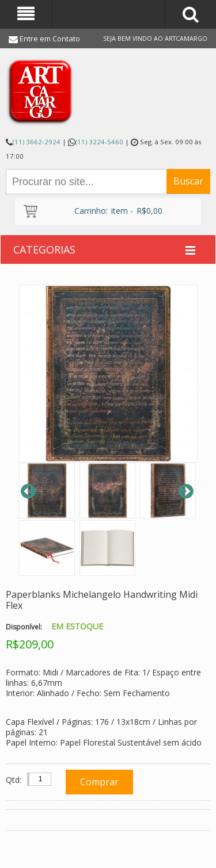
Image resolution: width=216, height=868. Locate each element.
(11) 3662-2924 (37, 142)
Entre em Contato (50, 39)
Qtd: (14, 780)
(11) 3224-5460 (99, 142)
